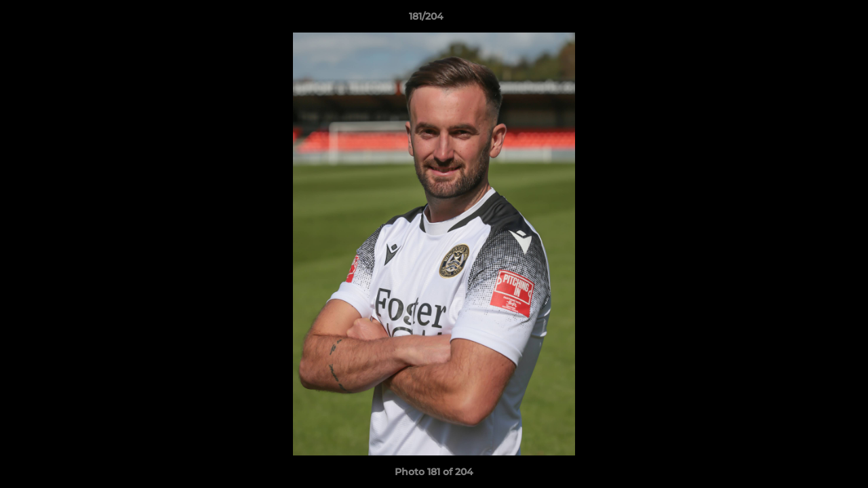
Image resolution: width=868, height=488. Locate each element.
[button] (811, 20)
